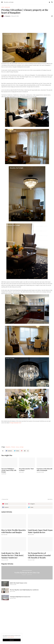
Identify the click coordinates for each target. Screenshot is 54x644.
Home (3, 7)
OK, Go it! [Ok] (12, 640)
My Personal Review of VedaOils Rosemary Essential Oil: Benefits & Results (39, 555)
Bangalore (7, 7)
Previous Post (5, 499)
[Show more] (28, 451)
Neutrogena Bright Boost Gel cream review (20, 597)
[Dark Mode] (50, 2)
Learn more (10, 637)
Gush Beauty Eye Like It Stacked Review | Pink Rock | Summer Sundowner (13, 555)
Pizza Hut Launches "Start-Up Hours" (27, 470)
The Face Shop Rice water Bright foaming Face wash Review (24, 590)
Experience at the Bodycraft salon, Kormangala (44, 470)
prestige (22, 447)
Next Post (50, 499)
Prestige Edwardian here (15, 423)
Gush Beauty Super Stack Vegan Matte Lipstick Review (40, 531)
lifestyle (13, 447)
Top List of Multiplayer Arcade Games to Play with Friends (9, 470)
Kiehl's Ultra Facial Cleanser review (19, 583)
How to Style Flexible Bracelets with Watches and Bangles (14, 531)
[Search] (52, 2)
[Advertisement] (27, 23)
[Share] (52, 16)
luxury (17, 447)
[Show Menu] (2, 2)
